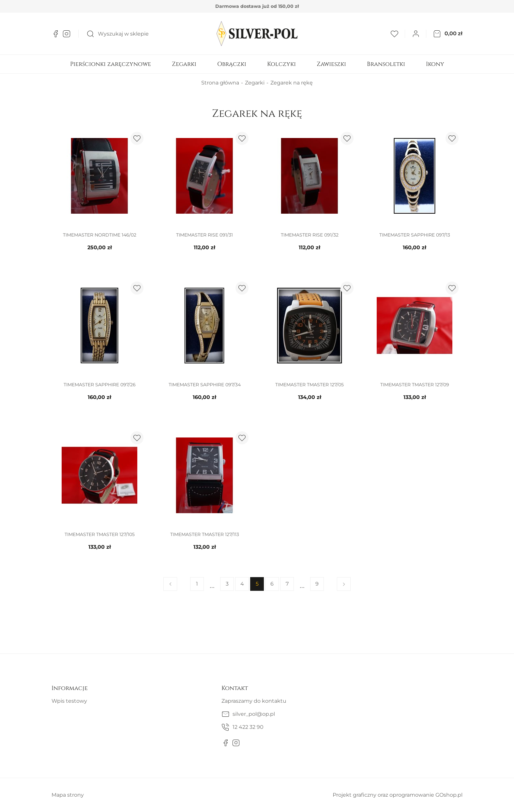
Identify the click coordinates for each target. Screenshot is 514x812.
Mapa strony (68, 795)
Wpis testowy (69, 701)
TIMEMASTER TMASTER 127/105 (100, 534)
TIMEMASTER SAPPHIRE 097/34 (205, 385)
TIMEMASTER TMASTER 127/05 (310, 385)
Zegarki (184, 64)
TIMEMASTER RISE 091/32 (310, 235)
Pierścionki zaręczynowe (111, 64)
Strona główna (220, 83)
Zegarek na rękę (292, 83)
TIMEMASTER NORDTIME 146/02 (100, 235)
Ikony (435, 64)
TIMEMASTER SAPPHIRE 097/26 (100, 385)
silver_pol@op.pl (254, 714)
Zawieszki (331, 64)
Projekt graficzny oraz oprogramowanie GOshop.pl (398, 795)
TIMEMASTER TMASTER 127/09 (415, 385)
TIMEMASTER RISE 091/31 (204, 235)
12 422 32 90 (248, 727)
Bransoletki (386, 64)
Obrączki (232, 64)
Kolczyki (281, 64)
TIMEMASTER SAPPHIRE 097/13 (415, 235)
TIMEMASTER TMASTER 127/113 (205, 534)
